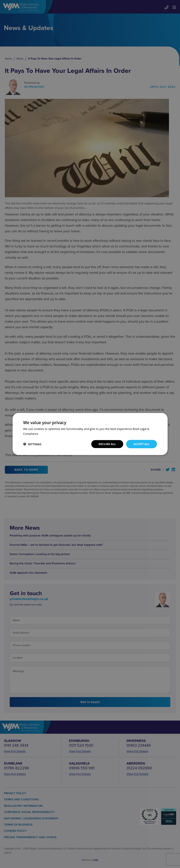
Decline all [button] (106, 444)
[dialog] (90, 434)
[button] (32, 444)
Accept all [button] (141, 444)
